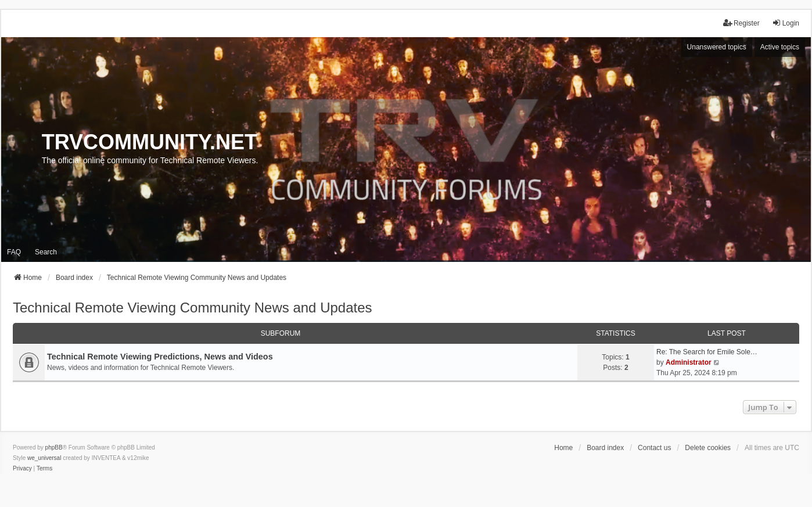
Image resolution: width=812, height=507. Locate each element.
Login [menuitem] (786, 23)
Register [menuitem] (741, 23)
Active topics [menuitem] (780, 47)
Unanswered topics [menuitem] (717, 47)
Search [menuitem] (46, 252)
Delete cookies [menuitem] (708, 448)
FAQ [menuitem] (14, 252)
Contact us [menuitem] (654, 448)
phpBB (54, 447)
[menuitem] (22, 469)
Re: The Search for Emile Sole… (707, 352)
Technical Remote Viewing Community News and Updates (193, 308)
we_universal (44, 458)
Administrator (689, 362)
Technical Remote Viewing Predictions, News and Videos (160, 357)
